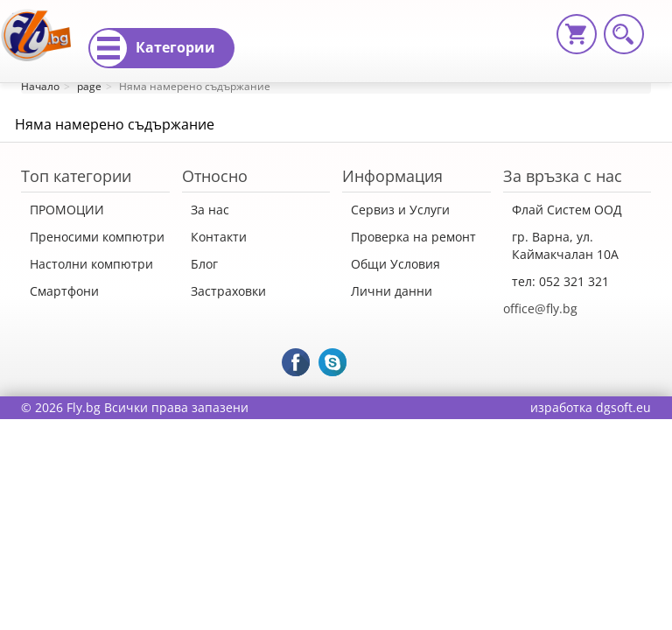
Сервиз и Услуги (400, 210)
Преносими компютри (97, 237)
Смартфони (64, 291)
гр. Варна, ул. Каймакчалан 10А (565, 245)
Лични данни (392, 291)
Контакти (219, 237)
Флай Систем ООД (567, 210)
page (89, 86)
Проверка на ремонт (413, 237)
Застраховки (228, 291)
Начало (40, 86)
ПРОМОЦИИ (67, 210)
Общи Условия (395, 264)
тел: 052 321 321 (560, 281)
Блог (204, 264)
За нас (210, 210)
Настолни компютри (91, 264)
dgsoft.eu (623, 407)
